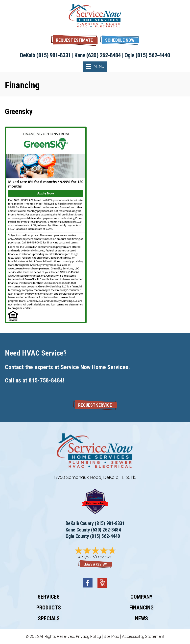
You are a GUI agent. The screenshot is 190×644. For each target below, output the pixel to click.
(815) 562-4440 (153, 55)
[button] (120, 40)
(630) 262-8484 (104, 55)
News (142, 618)
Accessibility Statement (143, 636)
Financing (142, 608)
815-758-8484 (46, 380)
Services (49, 597)
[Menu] (95, 67)
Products (49, 608)
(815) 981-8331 (54, 55)
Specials (49, 618)
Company (141, 597)
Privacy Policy (88, 636)
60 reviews (102, 557)
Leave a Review (95, 564)
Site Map (111, 636)
